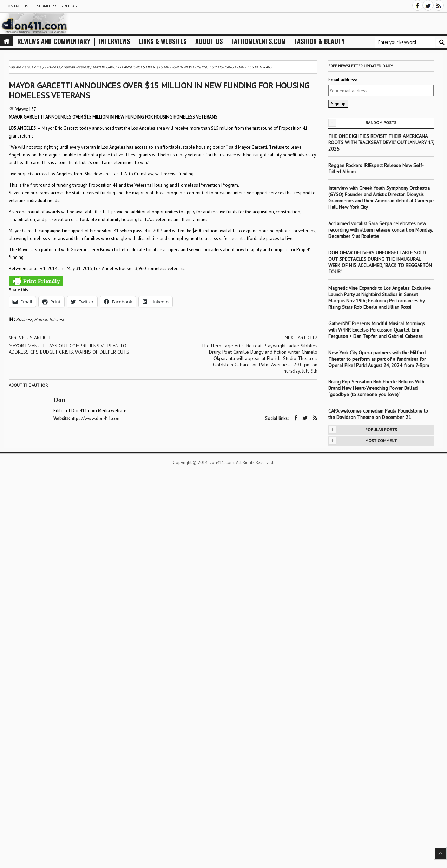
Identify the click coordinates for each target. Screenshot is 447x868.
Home (37, 67)
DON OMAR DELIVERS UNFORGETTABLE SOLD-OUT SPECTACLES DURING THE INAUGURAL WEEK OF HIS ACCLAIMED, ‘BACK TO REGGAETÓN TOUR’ (380, 262)
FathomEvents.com (259, 41)
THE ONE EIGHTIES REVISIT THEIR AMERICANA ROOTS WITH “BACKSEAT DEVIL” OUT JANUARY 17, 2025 (381, 142)
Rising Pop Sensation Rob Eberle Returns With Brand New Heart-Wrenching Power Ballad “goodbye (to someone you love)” (376, 388)
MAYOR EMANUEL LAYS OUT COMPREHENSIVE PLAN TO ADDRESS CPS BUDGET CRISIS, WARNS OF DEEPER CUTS (69, 349)
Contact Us (17, 6)
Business (24, 319)
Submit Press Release (58, 6)
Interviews (114, 41)
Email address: (343, 80)
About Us (209, 41)
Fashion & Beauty (320, 41)
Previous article (30, 338)
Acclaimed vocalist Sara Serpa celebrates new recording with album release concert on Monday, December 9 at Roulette (380, 230)
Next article (301, 338)
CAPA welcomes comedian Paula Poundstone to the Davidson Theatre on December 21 (378, 414)
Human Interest (49, 319)
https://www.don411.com (96, 418)
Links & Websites (163, 41)
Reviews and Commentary (54, 41)
